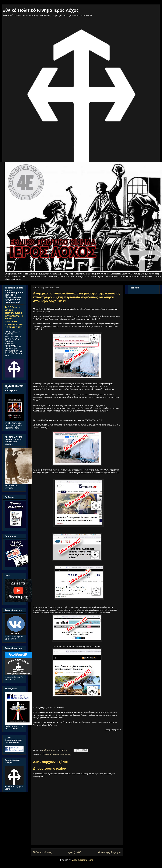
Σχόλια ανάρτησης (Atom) (83, 860)
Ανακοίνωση (66, 754)
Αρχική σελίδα (75, 852)
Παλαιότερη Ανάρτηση (109, 852)
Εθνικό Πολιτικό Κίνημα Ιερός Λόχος (41, 10)
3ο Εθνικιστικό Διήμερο (50, 754)
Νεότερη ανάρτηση (43, 852)
